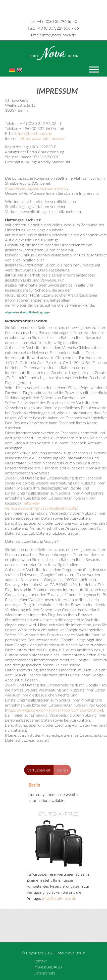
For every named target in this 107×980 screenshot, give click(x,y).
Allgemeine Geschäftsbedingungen (28, 312)
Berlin (34, 785)
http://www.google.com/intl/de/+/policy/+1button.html (54, 710)
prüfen (62, 770)
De (12, 70)
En (19, 70)
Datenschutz (44, 973)
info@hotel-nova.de (53, 35)
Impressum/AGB (48, 967)
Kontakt (40, 961)
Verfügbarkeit (39, 770)
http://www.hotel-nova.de (43, 138)
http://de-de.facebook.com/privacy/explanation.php (41, 505)
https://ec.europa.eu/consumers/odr (36, 188)
